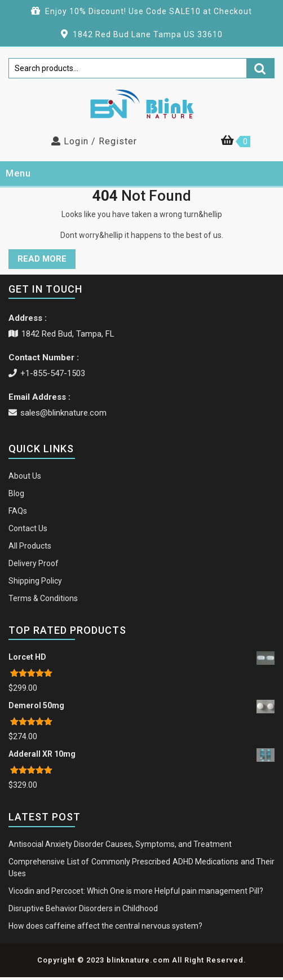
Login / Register (94, 141)
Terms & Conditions (43, 598)
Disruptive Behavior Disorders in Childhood (83, 908)
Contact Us (28, 528)
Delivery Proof (34, 563)
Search (260, 68)
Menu (18, 173)
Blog (16, 493)
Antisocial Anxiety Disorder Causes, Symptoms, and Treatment (120, 844)
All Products (30, 546)
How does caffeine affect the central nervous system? (105, 926)
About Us (25, 476)
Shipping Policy (35, 581)
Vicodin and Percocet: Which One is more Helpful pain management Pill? (136, 891)
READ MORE (42, 259)
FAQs (18, 511)
